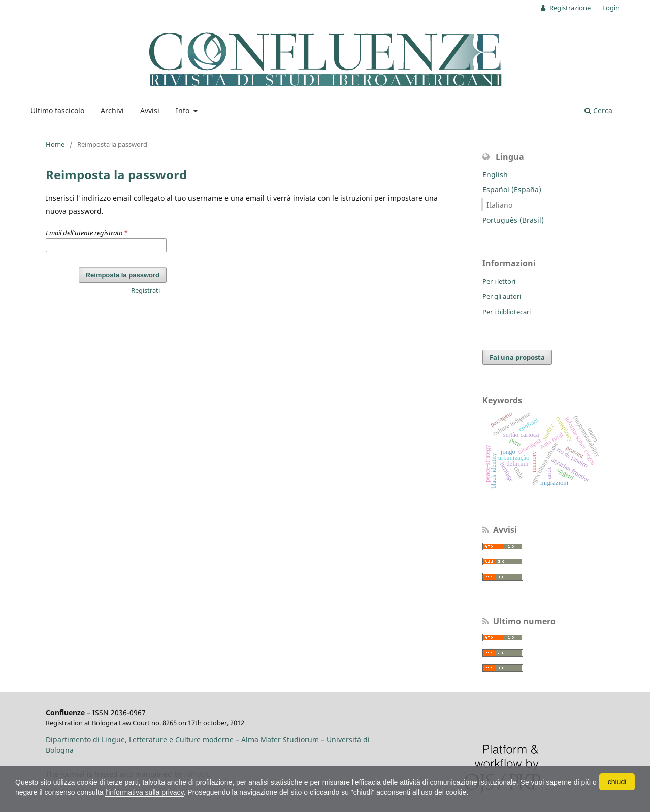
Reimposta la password (123, 275)
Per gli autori (502, 296)
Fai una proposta (517, 357)
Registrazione (569, 8)
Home (55, 144)
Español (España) (512, 190)
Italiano (499, 205)
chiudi (617, 782)
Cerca (598, 110)
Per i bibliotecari (507, 312)
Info (184, 110)
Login (611, 8)
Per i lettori (499, 281)
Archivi (112, 110)
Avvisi (150, 110)
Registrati (145, 290)
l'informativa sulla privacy (144, 792)
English (495, 174)
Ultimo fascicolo (57, 110)
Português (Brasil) (513, 220)
